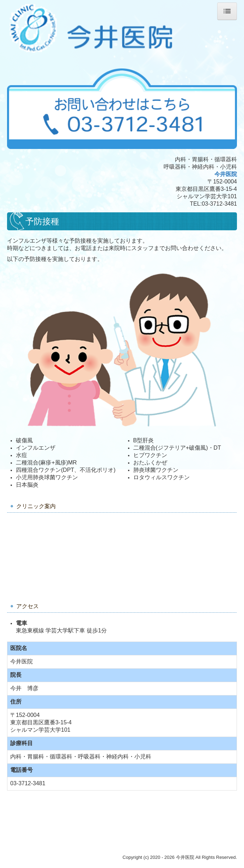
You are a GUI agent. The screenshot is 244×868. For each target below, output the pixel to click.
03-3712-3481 (219, 204)
